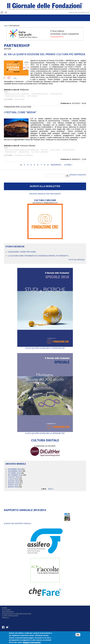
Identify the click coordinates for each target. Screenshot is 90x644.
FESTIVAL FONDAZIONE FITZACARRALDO (22, 150)
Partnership (8, 612)
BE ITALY (45, 150)
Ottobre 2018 (14, 473)
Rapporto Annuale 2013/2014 (25, 510)
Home (6, 26)
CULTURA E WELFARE (45, 200)
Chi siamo (6, 610)
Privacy (6, 618)
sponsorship (69, 150)
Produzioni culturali (15, 96)
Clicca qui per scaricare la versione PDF (45, 347)
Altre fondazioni (10, 616)
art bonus (32, 96)
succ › (51, 489)
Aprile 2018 (13, 485)
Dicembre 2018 (14, 469)
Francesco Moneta (24, 155)
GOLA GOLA (55, 150)
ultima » (68, 165)
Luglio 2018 (13, 479)
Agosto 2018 (14, 477)
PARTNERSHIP (56, 94)
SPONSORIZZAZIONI (40, 94)
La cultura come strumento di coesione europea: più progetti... (39, 256)
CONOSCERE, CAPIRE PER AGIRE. (22, 252)
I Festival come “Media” (20, 112)
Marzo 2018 (13, 487)
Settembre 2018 (15, 475)
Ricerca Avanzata (78, 175)
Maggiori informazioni (32, 643)
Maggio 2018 (13, 483)
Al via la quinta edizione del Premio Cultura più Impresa (45, 54)
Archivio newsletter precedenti (45, 194)
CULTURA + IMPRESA (40, 152)
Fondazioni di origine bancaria (17, 614)
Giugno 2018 (13, 481)
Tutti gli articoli (77, 260)
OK (78, 635)
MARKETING (24, 152)
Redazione (19, 99)
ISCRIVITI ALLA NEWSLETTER (45, 186)
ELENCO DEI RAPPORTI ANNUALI (18, 523)
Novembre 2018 (15, 471)
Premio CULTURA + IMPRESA (17, 94)
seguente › (56, 165)
